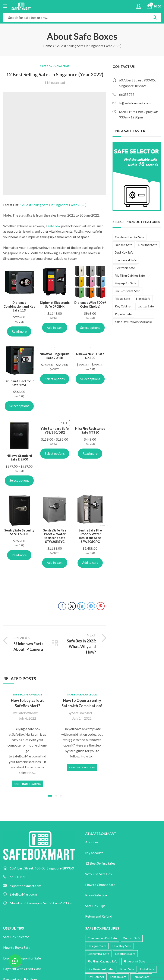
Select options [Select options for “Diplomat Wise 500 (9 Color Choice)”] (90, 328)
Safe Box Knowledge (55, 66)
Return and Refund (99, 916)
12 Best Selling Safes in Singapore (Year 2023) (53, 205)
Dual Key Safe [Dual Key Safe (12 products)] (124, 252)
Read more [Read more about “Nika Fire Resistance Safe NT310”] (90, 453)
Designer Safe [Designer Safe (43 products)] (148, 245)
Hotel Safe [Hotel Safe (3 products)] (143, 299)
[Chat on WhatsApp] (15, 961)
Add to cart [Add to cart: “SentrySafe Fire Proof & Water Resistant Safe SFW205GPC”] (90, 562)
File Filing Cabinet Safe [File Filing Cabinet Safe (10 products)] (130, 275)
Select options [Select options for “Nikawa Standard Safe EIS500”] (19, 480)
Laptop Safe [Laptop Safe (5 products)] (146, 306)
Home (47, 46)
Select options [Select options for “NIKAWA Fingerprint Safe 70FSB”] (55, 379)
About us (92, 842)
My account (94, 853)
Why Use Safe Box (99, 874)
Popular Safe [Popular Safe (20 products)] (123, 314)
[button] (50, 796)
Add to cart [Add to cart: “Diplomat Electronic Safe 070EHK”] (55, 328)
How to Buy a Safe (17, 947)
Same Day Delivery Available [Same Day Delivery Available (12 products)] (133, 322)
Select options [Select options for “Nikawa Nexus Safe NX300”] (90, 379)
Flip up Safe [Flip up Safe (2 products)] (122, 299)
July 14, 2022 (82, 718)
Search (155, 18)
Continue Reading (27, 784)
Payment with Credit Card (22, 969)
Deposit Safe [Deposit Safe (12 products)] (124, 245)
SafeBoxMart (28, 713)
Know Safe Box (96, 895)
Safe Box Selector (16, 937)
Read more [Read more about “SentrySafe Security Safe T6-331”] (19, 555)
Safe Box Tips (95, 906)
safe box (54, 226)
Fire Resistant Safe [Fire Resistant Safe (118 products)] (127, 291)
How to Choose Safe (100, 885)
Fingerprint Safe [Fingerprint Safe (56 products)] (126, 283)
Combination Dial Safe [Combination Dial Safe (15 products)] (130, 237)
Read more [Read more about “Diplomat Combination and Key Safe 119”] (19, 331)
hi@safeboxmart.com (135, 103)
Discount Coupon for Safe (22, 958)
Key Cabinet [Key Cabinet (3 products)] (123, 306)
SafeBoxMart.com (23, 894)
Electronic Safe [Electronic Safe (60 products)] (125, 268)
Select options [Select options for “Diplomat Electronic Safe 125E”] (19, 406)
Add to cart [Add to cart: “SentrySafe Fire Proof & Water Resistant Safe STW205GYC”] (55, 562)
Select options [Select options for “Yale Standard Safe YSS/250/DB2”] (55, 453)
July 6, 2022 (27, 718)
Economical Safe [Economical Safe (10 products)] (126, 260)
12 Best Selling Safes (100, 863)
